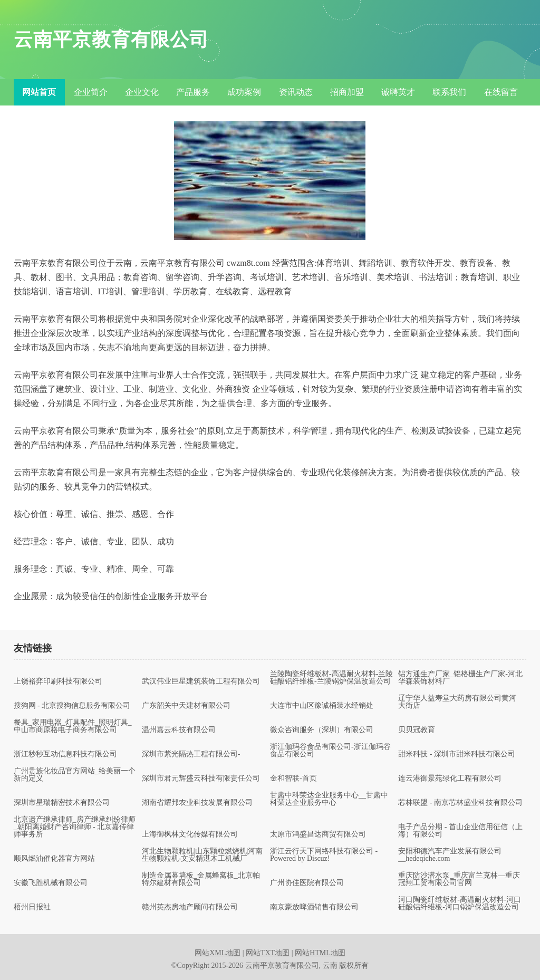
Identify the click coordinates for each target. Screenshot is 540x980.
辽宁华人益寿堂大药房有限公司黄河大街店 (457, 702)
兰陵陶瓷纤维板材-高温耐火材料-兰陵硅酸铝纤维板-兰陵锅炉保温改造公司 (331, 678)
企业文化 (142, 92)
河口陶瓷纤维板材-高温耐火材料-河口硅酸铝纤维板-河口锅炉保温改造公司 (460, 904)
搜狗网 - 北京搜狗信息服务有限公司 (72, 706)
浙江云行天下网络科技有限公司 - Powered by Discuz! (324, 855)
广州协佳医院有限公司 (307, 883)
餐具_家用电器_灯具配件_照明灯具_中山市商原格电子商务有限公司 (73, 726)
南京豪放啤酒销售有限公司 (314, 907)
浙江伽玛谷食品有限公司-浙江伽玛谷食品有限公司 (330, 751)
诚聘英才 (398, 92)
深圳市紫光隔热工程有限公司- (191, 754)
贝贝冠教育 (417, 730)
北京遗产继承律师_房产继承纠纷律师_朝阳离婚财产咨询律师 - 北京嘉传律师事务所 (75, 827)
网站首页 (39, 92)
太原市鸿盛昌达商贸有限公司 (318, 834)
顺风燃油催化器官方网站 (54, 859)
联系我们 (449, 92)
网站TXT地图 (268, 953)
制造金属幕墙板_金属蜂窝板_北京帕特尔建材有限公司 (201, 879)
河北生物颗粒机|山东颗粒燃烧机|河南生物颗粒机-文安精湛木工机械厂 (202, 855)
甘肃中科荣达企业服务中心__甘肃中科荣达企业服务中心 (329, 799)
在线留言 (501, 92)
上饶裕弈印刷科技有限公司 (58, 681)
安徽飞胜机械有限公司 (51, 883)
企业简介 (91, 92)
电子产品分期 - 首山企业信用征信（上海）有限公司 (460, 831)
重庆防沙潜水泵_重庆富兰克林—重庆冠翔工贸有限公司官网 (459, 879)
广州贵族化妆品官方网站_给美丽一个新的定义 (75, 775)
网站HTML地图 (320, 953)
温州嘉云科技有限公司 (179, 730)
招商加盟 (347, 92)
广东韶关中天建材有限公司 (186, 706)
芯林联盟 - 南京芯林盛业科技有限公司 (460, 803)
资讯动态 (296, 92)
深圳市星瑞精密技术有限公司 (62, 803)
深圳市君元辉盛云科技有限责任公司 (201, 779)
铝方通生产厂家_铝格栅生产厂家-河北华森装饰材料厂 (460, 678)
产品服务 (193, 92)
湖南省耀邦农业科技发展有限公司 (197, 803)
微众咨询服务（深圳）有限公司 (322, 730)
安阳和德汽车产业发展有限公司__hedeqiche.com (450, 855)
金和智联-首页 (293, 779)
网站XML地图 (218, 953)
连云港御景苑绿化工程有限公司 (450, 779)
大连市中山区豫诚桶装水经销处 (322, 706)
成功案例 (244, 92)
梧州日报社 (32, 907)
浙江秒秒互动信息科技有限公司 (65, 754)
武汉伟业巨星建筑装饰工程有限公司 (201, 681)
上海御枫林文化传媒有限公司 (190, 834)
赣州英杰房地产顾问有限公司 (190, 907)
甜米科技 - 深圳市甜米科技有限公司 (457, 754)
